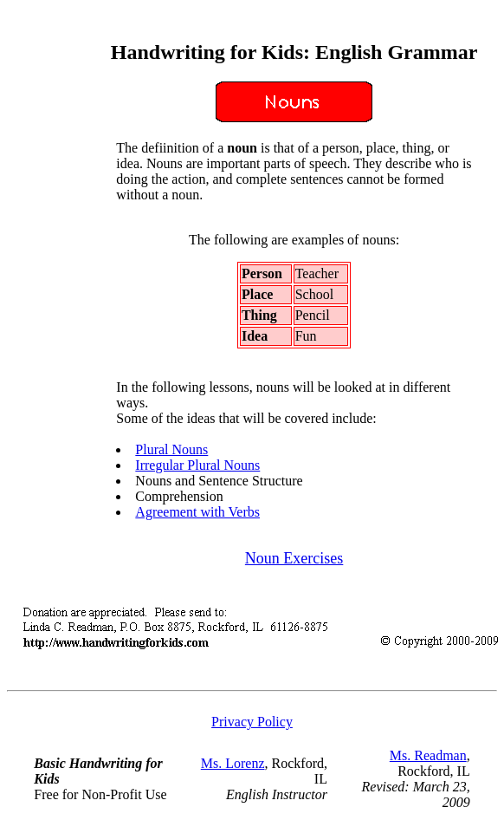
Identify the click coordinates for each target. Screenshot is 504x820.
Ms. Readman (428, 755)
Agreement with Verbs (197, 512)
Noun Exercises (294, 558)
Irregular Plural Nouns (197, 465)
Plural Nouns (171, 449)
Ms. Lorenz (233, 763)
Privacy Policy (252, 722)
